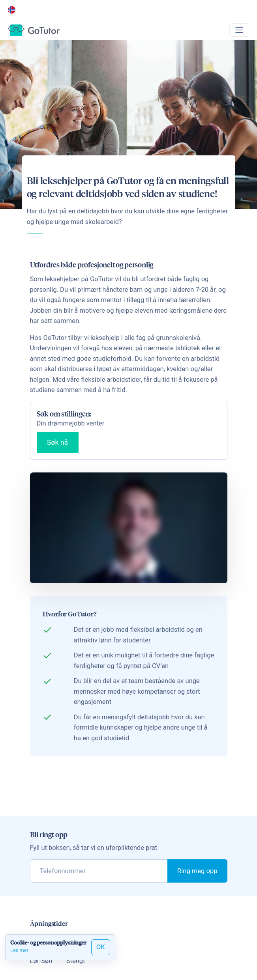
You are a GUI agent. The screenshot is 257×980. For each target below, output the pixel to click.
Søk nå (57, 442)
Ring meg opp (197, 871)
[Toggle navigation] (239, 30)
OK (101, 947)
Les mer (19, 950)
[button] (13, 10)
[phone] (99, 871)
